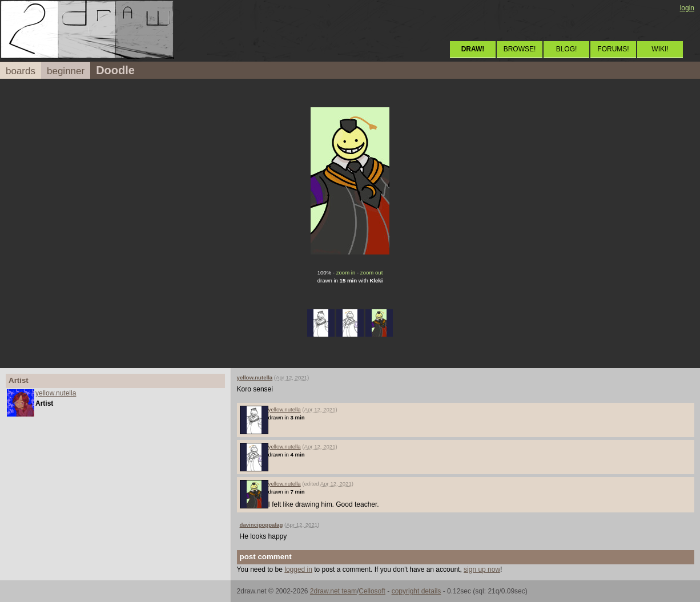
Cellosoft (372, 591)
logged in (298, 569)
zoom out (371, 272)
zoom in (346, 272)
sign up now (482, 569)
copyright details (417, 591)
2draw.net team (333, 591)
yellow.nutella (56, 393)
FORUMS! (613, 49)
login (687, 8)
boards (21, 71)
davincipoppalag (262, 525)
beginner (66, 71)
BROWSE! (520, 49)
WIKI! (660, 49)
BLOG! (567, 49)
